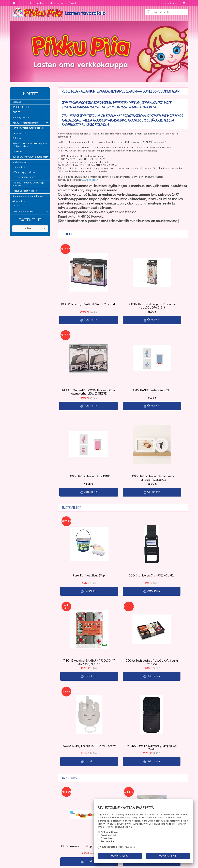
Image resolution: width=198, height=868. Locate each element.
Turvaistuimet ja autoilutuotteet (28, 128)
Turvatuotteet (19, 133)
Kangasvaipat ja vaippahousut (28, 196)
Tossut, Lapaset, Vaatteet (25, 191)
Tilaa (65, 840)
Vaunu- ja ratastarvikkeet (25, 123)
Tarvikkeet (18, 152)
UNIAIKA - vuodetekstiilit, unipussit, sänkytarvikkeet (30, 145)
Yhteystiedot (57, 3)
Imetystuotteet (20, 162)
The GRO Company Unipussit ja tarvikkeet (28, 184)
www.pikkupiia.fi (90, 180)
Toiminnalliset (109, 838)
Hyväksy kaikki (168, 857)
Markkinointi (108, 844)
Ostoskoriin (81, 300)
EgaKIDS (17, 102)
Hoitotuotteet (19, 167)
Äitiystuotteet (19, 201)
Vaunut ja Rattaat (21, 118)
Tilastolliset (107, 841)
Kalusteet (17, 138)
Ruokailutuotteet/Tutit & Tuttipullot (30, 157)
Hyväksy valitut (120, 857)
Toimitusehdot (38, 3)
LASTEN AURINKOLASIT (24, 177)
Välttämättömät (110, 835)
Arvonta (73, 3)
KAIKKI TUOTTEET (21, 107)
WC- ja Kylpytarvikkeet (24, 172)
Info (23, 3)
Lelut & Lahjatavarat (23, 212)
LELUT (16, 206)
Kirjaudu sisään (171, 3)
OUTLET (16, 112)
